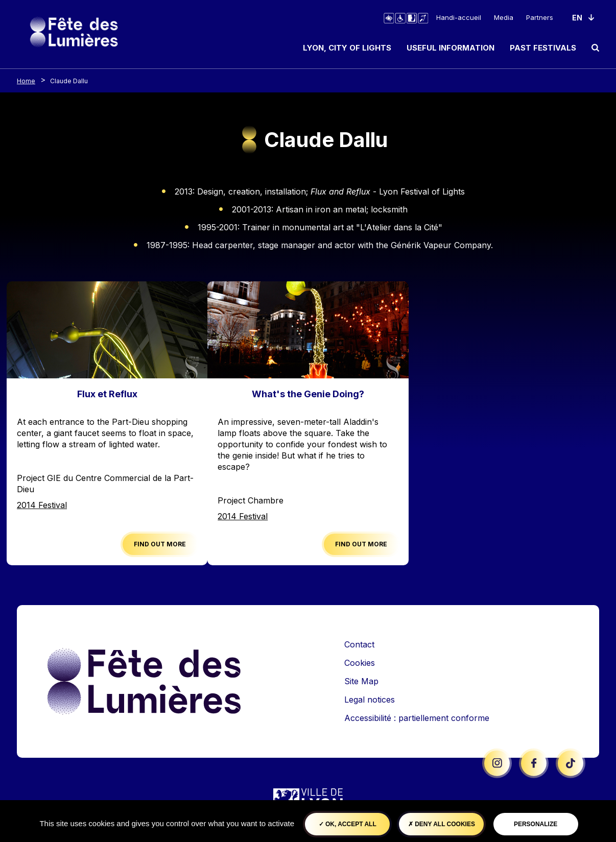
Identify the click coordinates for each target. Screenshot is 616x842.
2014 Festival (42, 505)
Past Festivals (543, 48)
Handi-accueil (459, 17)
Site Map (361, 681)
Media (504, 17)
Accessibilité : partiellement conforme (417, 718)
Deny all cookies (442, 824)
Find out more (160, 544)
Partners (540, 17)
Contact (359, 644)
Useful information (451, 48)
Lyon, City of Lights (347, 48)
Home (26, 81)
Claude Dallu (69, 81)
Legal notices (370, 700)
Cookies (360, 663)
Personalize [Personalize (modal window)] (536, 824)
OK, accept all (348, 824)
